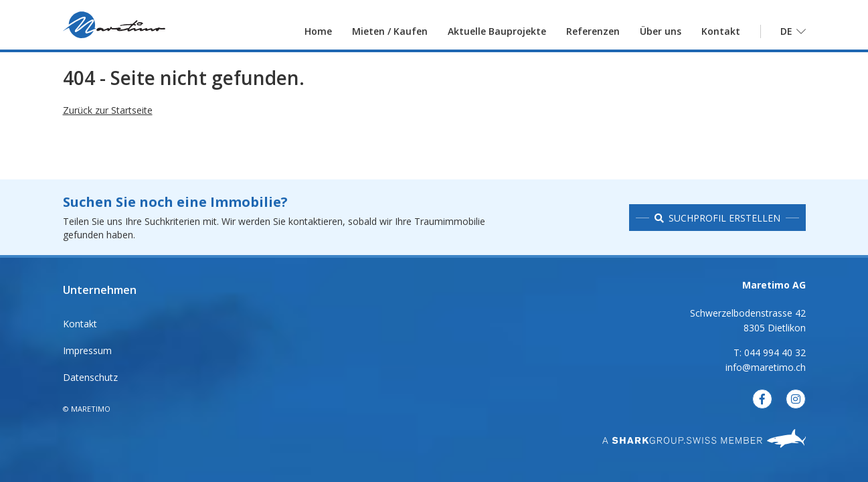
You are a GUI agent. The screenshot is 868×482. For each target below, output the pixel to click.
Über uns (661, 36)
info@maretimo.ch (766, 367)
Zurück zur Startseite (108, 128)
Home (318, 36)
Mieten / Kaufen (390, 36)
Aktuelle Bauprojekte (497, 36)
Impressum (87, 350)
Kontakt (721, 36)
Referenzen (593, 36)
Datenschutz (90, 377)
